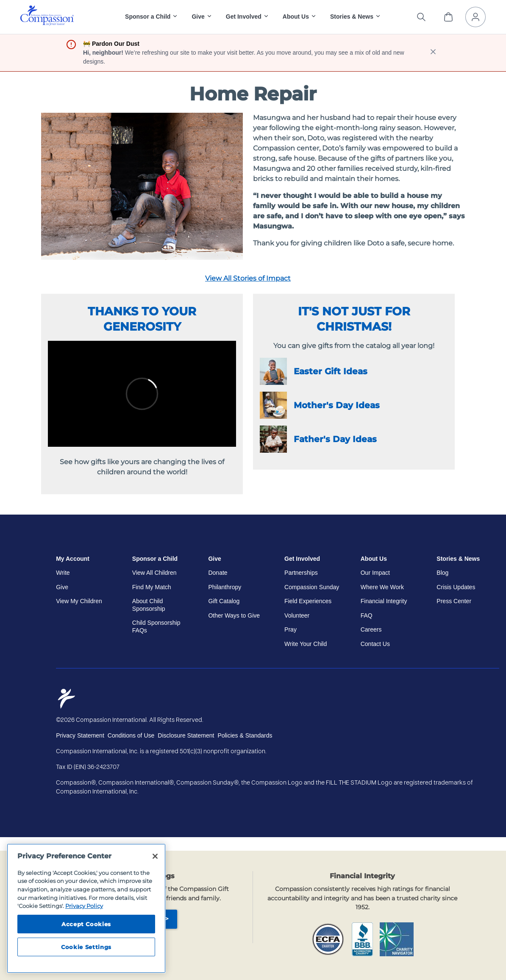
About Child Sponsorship (149, 605)
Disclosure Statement (186, 735)
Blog (442, 573)
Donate (218, 573)
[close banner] (433, 53)
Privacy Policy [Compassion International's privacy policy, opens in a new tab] (84, 906)
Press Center (454, 601)
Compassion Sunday (312, 587)
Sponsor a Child (155, 559)
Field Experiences (308, 601)
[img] (47, 16)
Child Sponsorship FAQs (156, 626)
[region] (86, 908)
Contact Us (375, 644)
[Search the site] (421, 17)
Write (63, 573)
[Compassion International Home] (47, 24)
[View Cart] (448, 17)
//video (142, 394)
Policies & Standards (245, 735)
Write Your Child (306, 644)
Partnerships (301, 573)
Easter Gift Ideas (314, 371)
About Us (374, 559)
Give (62, 587)
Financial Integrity (384, 601)
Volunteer (297, 615)
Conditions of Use (131, 735)
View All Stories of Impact (248, 278)
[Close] (155, 856)
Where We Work (382, 587)
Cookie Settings (86, 947)
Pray (291, 629)
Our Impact (375, 573)
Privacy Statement (80, 735)
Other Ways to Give (234, 615)
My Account (73, 559)
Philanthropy (225, 587)
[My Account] (475, 17)
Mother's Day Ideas (320, 405)
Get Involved (302, 559)
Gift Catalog (224, 601)
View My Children (79, 601)
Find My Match (152, 587)
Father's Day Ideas (318, 439)
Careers (371, 629)
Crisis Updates (456, 587)
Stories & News (458, 559)
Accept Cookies (86, 924)
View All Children (154, 573)
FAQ (367, 615)
